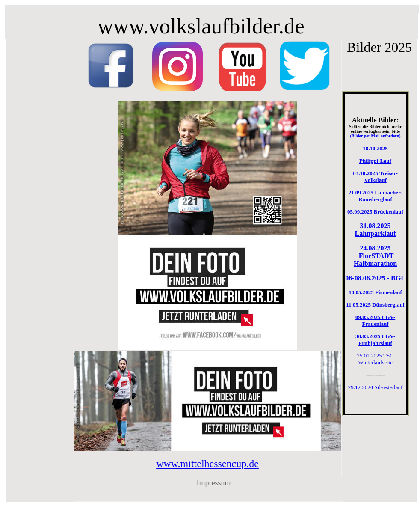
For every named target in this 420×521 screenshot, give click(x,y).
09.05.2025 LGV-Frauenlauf (375, 320)
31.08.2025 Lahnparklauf (376, 230)
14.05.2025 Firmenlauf (375, 292)
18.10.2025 (375, 148)
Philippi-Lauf (375, 161)
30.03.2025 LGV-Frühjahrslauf (375, 340)
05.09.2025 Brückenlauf (375, 212)
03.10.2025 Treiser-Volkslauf (375, 177)
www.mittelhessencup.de (207, 464)
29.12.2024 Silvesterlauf (375, 387)
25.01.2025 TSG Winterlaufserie (376, 359)
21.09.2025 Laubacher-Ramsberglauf (375, 196)
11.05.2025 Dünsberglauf (375, 305)
